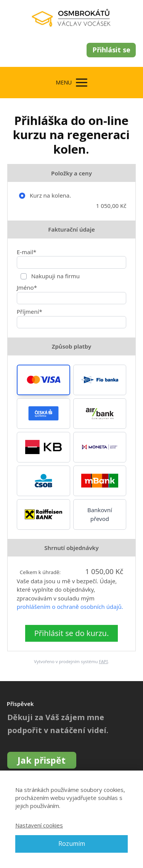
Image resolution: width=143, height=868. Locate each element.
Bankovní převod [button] (100, 514)
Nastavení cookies (39, 825)
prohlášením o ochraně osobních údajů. (70, 607)
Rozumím (72, 844)
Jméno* (27, 287)
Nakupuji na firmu (55, 276)
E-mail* (27, 252)
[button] (43, 380)
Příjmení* (30, 312)
